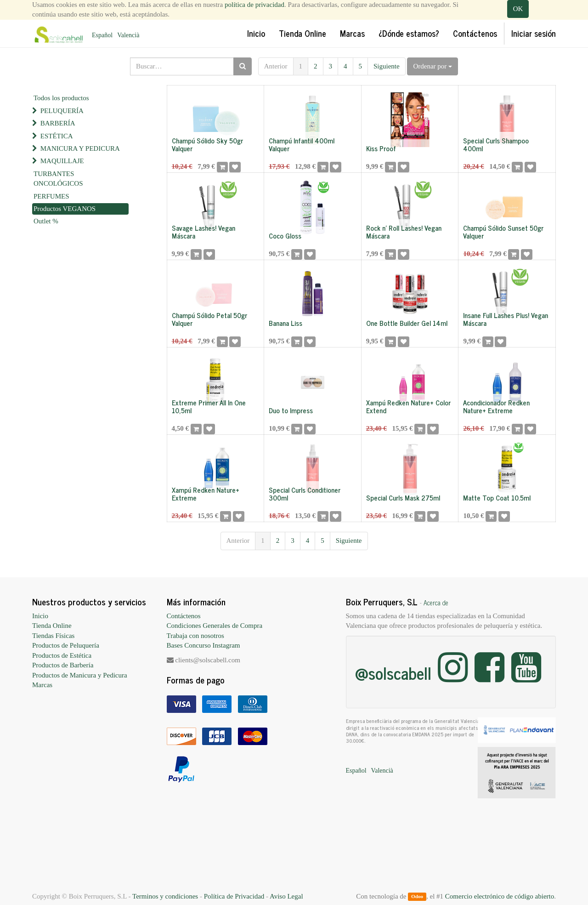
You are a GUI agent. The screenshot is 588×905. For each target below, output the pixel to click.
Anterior (276, 66)
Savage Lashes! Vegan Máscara (204, 232)
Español (102, 35)
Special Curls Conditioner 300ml (305, 494)
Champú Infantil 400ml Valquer (302, 144)
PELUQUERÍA (62, 111)
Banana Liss (286, 323)
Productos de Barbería (63, 665)
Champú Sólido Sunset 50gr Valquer (503, 232)
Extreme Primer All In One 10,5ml (209, 406)
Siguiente (387, 66)
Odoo (417, 897)
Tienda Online (52, 626)
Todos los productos (61, 98)
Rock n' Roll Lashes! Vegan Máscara (404, 232)
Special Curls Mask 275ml (403, 498)
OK (518, 9)
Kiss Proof (381, 148)
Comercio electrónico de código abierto (500, 896)
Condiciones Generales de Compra (215, 626)
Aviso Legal (286, 896)
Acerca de (436, 603)
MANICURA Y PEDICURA (80, 148)
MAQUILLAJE (62, 161)
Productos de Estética (62, 655)
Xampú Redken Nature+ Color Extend (408, 406)
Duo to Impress (291, 410)
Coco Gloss (285, 236)
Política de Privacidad (234, 896)
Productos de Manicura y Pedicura (80, 675)
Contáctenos (184, 616)
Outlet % (46, 221)
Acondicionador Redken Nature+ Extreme (496, 406)
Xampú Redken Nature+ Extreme (206, 494)
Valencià (128, 35)
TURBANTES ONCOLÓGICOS (58, 179)
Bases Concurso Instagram (204, 645)
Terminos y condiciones (165, 896)
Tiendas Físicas (53, 636)
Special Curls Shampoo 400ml (496, 144)
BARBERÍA (58, 123)
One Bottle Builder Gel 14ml (407, 323)
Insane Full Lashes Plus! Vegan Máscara (506, 319)
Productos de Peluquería (66, 645)
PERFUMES (51, 196)
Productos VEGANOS (65, 209)
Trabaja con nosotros (195, 636)
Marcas (42, 685)
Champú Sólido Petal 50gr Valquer (209, 319)
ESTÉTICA (57, 136)
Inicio (40, 616)
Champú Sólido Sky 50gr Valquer (207, 144)
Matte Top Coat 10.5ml (497, 498)
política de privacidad (254, 5)
